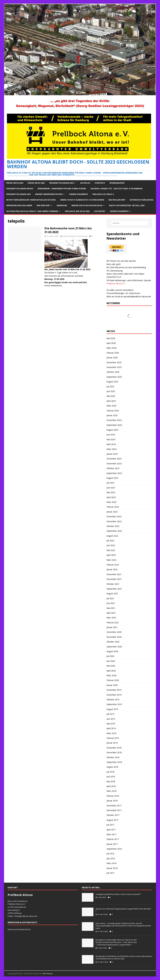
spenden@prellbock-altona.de (137, 296)
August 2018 (112, 767)
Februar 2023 (113, 507)
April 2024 (111, 444)
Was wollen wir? (117, 200)
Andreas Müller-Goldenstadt (75, 236)
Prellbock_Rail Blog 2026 (77, 211)
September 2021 (114, 589)
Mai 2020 (111, 666)
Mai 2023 (111, 492)
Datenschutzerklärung (142, 200)
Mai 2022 (111, 550)
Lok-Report (100, 211)
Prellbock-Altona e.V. (103, 194)
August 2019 (112, 709)
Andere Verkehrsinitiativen (49, 194)
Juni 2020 (111, 661)
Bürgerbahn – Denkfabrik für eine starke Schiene (62, 189)
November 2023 (114, 464)
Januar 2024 (112, 454)
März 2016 (111, 863)
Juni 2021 (111, 603)
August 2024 (112, 430)
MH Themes (48, 974)
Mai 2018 (111, 781)
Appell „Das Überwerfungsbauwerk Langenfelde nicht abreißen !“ (123, 910)
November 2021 (114, 579)
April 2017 (111, 830)
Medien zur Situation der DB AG (87, 205)
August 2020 (112, 651)
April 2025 (111, 401)
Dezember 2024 (114, 420)
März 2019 (111, 733)
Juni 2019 (111, 719)
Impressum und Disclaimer (19, 205)
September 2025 (114, 377)
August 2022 (112, 536)
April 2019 (111, 728)
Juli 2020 (110, 656)
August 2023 (112, 478)
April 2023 (111, 497)
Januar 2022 (112, 569)
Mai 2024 (111, 439)
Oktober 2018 (113, 757)
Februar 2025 (113, 411)
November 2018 (114, 752)
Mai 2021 (111, 608)
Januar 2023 (112, 512)
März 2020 (111, 675)
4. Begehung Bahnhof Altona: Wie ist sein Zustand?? (118, 894)
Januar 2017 (112, 844)
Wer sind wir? (43, 205)
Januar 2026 (112, 358)
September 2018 (114, 762)
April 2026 (111, 343)
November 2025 (114, 367)
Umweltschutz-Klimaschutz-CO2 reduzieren (82, 200)
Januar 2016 (112, 868)
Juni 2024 (111, 435)
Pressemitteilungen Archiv (20, 189)
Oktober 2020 (113, 642)
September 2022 (114, 531)
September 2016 (114, 849)
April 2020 (111, 671)
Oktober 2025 (113, 372)
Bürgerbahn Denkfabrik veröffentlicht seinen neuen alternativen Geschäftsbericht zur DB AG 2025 (124, 957)
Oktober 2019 (113, 700)
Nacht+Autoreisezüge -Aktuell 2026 (127, 205)
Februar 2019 (113, 738)
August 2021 (112, 593)
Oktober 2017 (113, 815)
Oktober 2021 (113, 584)
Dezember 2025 (114, 362)
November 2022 (114, 521)
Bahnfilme (62, 205)
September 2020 (114, 647)
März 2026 (111, 348)
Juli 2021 (110, 598)
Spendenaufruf (117, 183)
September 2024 (114, 425)
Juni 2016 (111, 858)
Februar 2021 (113, 622)
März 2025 (111, 406)
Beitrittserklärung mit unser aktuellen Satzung (31, 200)
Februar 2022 (113, 565)
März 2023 (111, 502)
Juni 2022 (111, 545)
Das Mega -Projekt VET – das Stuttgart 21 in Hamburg (117, 189)
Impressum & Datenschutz (19, 929)
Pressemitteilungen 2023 (19, 194)
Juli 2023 (110, 483)
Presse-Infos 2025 (36, 183)
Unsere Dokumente (79, 194)
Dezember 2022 (114, 516)
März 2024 (111, 449)
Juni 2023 (111, 488)
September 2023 (114, 473)
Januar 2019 (112, 743)
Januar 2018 (112, 801)
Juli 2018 (110, 772)
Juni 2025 (111, 391)
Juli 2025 (110, 387)
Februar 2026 (113, 353)
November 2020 (114, 637)
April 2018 (111, 786)
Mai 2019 (111, 724)
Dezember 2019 (114, 690)
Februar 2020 (113, 680)
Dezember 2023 (114, 459)
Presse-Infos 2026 (15, 183)
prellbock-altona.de (29, 916)
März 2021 (111, 618)
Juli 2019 (110, 714)
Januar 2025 (112, 415)
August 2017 (112, 820)
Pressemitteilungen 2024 (61, 183)
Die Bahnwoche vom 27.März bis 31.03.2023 (68, 230)
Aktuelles (85, 183)
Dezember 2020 (114, 632)
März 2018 (111, 791)
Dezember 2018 (114, 748)
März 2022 (111, 560)
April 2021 (111, 613)
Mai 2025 (111, 396)
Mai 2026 (111, 338)
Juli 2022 (110, 541)
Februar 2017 (113, 839)
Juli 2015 (110, 873)
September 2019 (114, 704)
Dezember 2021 (114, 574)
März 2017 (111, 834)
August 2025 (112, 382)
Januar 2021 (112, 627)
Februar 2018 (113, 796)
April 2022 (111, 555)
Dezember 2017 (114, 806)
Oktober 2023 (113, 468)
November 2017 (114, 810)
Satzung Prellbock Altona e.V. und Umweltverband (32, 211)
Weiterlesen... (57, 286)
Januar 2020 (112, 685)
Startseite (100, 183)
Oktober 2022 (113, 526)
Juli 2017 (110, 825)
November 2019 (114, 695)
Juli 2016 (110, 854)
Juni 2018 (111, 777)
